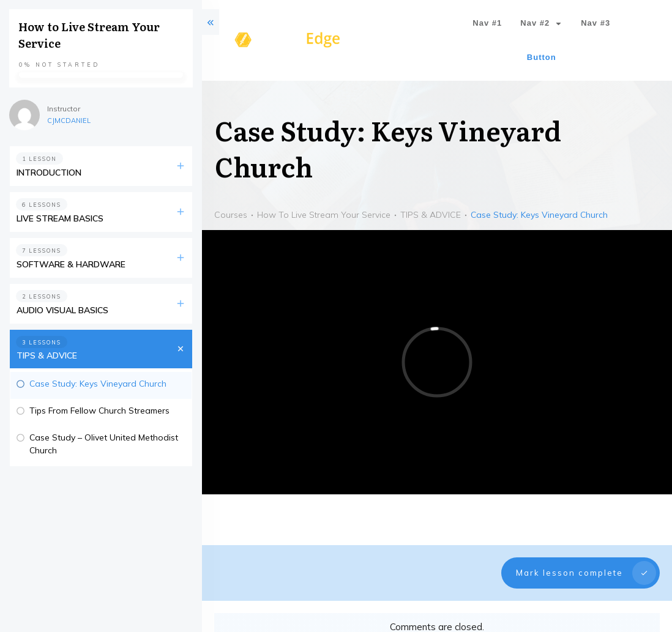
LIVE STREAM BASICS (60, 218)
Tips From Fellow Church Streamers (99, 411)
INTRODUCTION (49, 173)
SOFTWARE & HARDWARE (71, 264)
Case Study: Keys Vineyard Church (98, 384)
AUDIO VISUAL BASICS (62, 310)
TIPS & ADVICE (47, 355)
